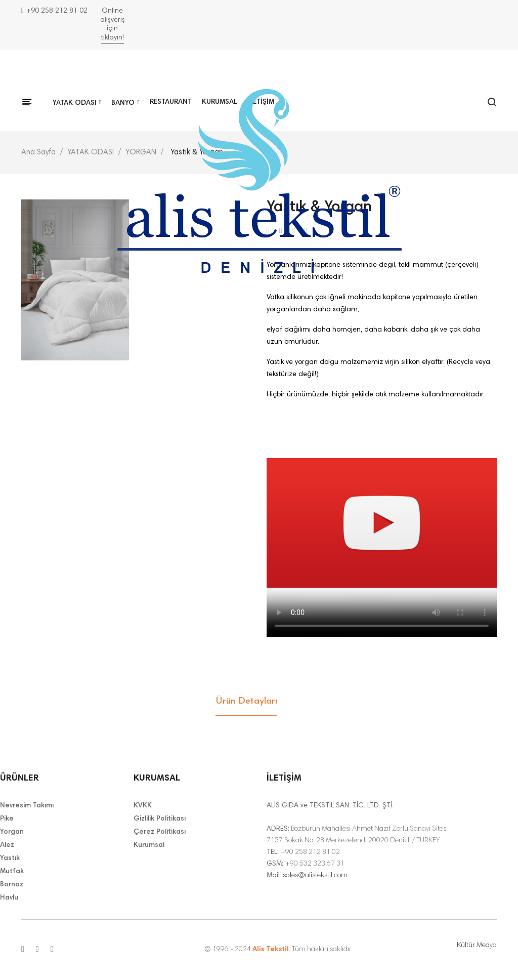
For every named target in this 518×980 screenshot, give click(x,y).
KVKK (143, 806)
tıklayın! (113, 38)
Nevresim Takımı (27, 806)
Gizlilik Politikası (160, 819)
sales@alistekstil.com (315, 876)
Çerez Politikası (160, 832)
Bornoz (12, 885)
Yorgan (12, 832)
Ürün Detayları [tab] (246, 701)
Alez (7, 845)
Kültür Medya (477, 946)
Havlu (9, 898)
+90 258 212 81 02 (54, 11)
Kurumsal (149, 845)
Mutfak (12, 872)
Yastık (10, 859)
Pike (7, 819)
